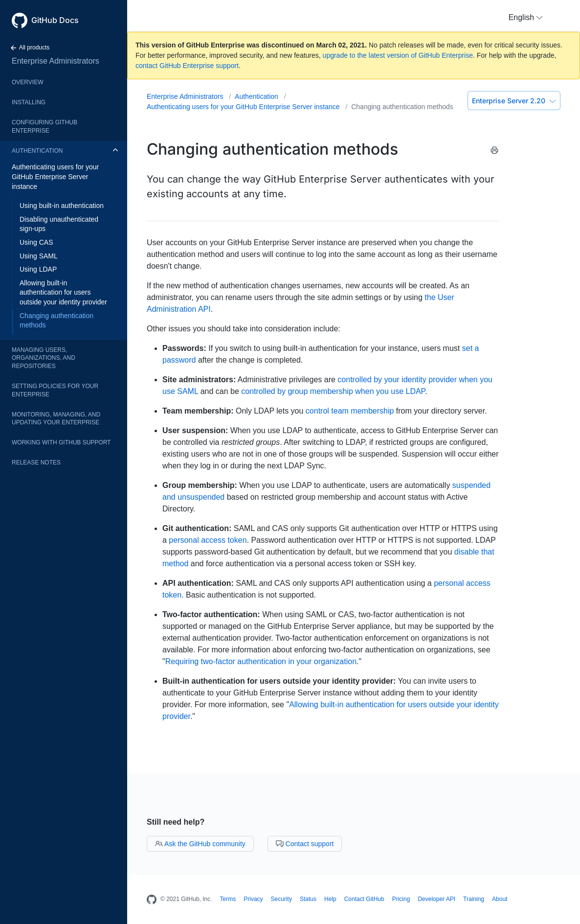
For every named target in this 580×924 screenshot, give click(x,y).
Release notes (36, 462)
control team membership (350, 411)
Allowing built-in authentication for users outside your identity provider (63, 292)
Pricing (401, 899)
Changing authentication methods (56, 321)
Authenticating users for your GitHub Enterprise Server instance (55, 176)
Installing (29, 102)
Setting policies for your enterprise (55, 390)
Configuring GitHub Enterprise (45, 127)
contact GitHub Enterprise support (187, 66)
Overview (27, 82)
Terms (228, 899)
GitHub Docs (55, 20)
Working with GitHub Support (61, 442)
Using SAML (39, 256)
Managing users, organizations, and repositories (44, 358)
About (500, 899)
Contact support (305, 844)
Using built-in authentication (62, 206)
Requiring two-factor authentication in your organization (261, 661)
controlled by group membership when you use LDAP (333, 391)
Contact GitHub (364, 899)
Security (281, 899)
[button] (526, 18)
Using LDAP (38, 269)
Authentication (37, 151)
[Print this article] (494, 152)
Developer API (436, 899)
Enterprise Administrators (56, 61)
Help (330, 899)
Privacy (253, 899)
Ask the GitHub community (200, 844)
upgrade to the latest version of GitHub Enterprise (398, 55)
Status (308, 899)
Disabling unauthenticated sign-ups (59, 224)
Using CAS (36, 242)
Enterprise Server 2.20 (514, 101)
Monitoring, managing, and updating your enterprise (56, 419)
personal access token (208, 540)
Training (474, 899)
